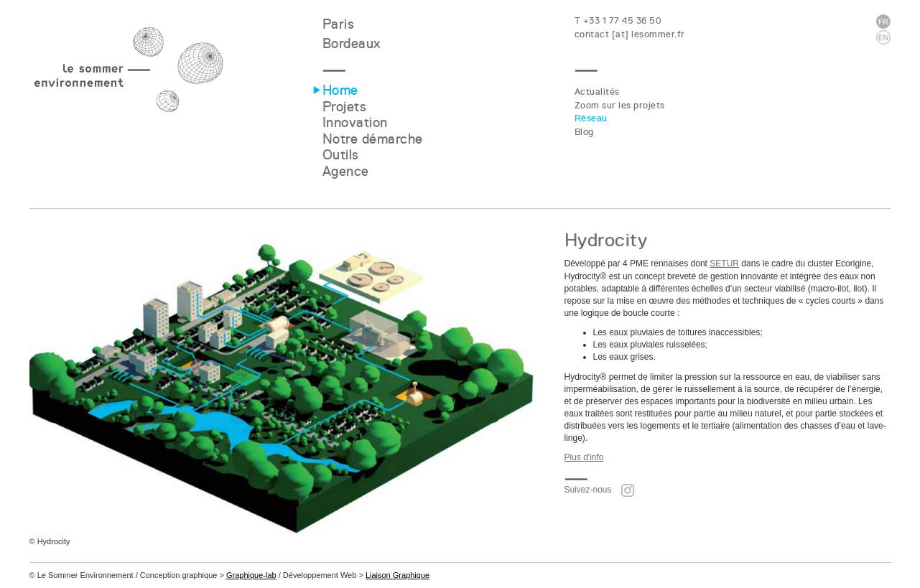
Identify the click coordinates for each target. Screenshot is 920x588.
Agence (346, 171)
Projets (345, 107)
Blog (584, 132)
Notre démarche (373, 139)
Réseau (591, 118)
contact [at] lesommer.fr (630, 34)
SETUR (724, 263)
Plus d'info (584, 457)
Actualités (597, 92)
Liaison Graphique (398, 575)
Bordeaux (352, 43)
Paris (339, 24)
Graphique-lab (251, 575)
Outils (341, 155)
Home (340, 90)
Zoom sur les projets (620, 105)
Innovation (355, 122)
